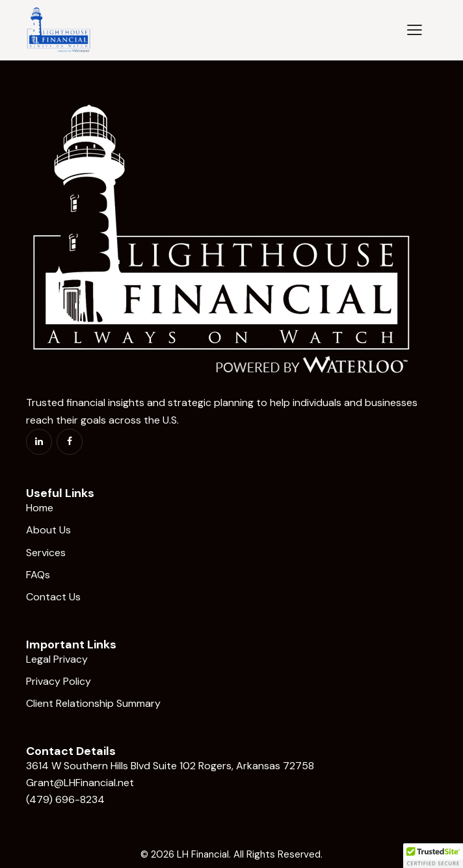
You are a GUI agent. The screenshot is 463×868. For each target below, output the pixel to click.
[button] (415, 29)
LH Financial (203, 854)
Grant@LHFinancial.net (80, 783)
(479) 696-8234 (65, 799)
